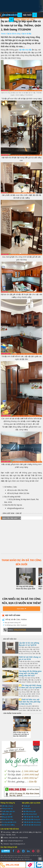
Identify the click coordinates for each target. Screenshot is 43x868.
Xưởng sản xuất (10, 24)
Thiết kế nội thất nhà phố (31, 817)
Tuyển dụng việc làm (8, 811)
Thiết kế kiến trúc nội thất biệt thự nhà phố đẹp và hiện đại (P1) (30, 702)
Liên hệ (24, 24)
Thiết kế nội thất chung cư (31, 819)
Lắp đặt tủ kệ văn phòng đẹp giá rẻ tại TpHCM (29, 644)
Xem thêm (21, 609)
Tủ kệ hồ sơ (27, 809)
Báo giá (33, 24)
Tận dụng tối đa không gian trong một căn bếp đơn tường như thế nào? (30, 673)
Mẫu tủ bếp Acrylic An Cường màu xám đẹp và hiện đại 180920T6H (21, 734)
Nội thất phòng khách (30, 814)
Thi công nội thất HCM (9, 822)
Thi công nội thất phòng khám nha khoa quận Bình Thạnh (26, 589)
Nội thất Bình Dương (8, 825)
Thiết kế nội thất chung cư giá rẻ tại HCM (30, 658)
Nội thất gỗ (29, 15)
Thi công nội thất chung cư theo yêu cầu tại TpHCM (30, 686)
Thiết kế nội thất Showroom (32, 825)
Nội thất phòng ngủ (29, 811)
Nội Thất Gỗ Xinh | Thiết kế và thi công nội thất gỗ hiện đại (11, 15)
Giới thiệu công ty (7, 806)
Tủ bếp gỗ (7, 20)
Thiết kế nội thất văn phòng (32, 822)
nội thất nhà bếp (25, 50)
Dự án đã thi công (7, 819)
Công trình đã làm (24, 20)
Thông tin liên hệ (7, 809)
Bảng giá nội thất (7, 817)
